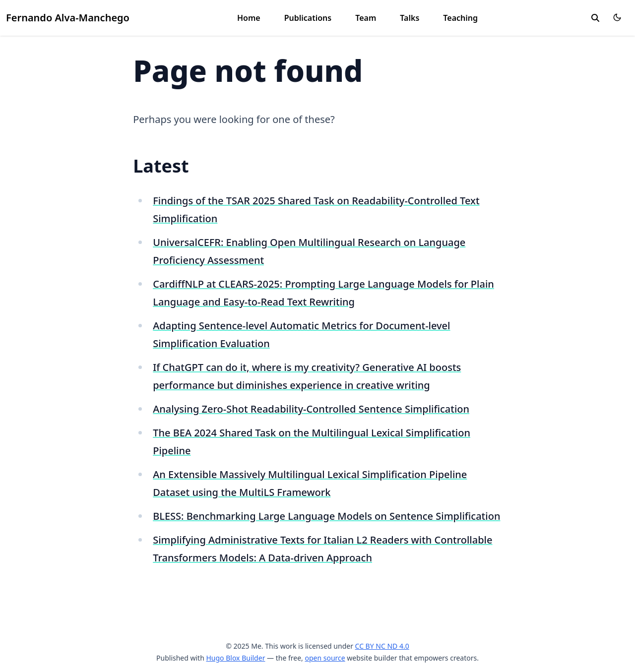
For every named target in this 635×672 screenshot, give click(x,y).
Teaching (460, 18)
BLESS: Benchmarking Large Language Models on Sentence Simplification (326, 516)
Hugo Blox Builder (235, 658)
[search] (595, 18)
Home (249, 18)
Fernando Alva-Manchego (68, 18)
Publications (308, 18)
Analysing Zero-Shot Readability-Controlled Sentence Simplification (311, 409)
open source (325, 658)
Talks (410, 18)
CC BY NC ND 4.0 (382, 646)
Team (366, 18)
